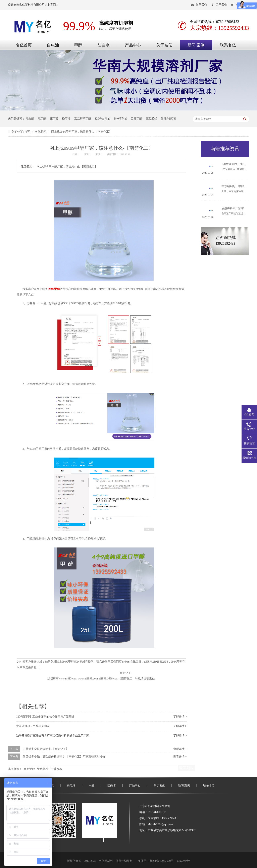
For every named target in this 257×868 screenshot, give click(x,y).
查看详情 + (180, 749)
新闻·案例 (196, 45)
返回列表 (186, 768)
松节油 (66, 119)
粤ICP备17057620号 (161, 861)
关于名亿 (164, 45)
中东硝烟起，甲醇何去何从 (33, 726)
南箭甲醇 (29, 769)
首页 (28, 132)
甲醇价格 (56, 769)
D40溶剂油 (121, 119)
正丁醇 (54, 119)
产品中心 (133, 45)
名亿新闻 (41, 132)
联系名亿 (228, 45)
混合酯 (30, 119)
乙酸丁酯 (137, 119)
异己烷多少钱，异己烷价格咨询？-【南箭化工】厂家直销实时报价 (64, 757)
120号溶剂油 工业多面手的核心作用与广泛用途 (45, 717)
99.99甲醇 (54, 289)
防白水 (104, 45)
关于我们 (221, 5)
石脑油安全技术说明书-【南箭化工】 (46, 749)
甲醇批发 (43, 769)
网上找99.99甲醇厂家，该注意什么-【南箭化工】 (82, 132)
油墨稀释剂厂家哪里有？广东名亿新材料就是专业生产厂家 (53, 736)
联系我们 (201, 5)
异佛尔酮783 (169, 119)
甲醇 (78, 45)
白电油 (53, 45)
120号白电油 (102, 119)
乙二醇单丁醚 (83, 119)
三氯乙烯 (152, 119)
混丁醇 (42, 119)
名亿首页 (24, 45)
